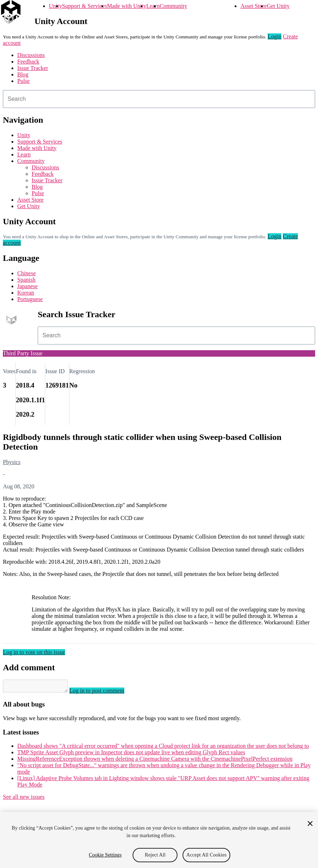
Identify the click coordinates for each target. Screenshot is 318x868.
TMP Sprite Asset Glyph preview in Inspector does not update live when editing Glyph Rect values (131, 754)
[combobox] (159, 99)
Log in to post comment (104, 693)
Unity (55, 6)
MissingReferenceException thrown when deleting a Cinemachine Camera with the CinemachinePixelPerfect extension (155, 761)
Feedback (28, 62)
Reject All (155, 855)
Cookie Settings (105, 855)
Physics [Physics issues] (12, 462)
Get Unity (278, 6)
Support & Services (84, 6)
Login (275, 36)
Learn (153, 6)
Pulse (24, 81)
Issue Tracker (33, 68)
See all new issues (24, 799)
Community (173, 6)
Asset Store (254, 6)
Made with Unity (127, 6)
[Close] (310, 824)
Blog (23, 74)
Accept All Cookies (206, 855)
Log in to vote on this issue (34, 652)
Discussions (31, 55)
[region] (159, 840)
